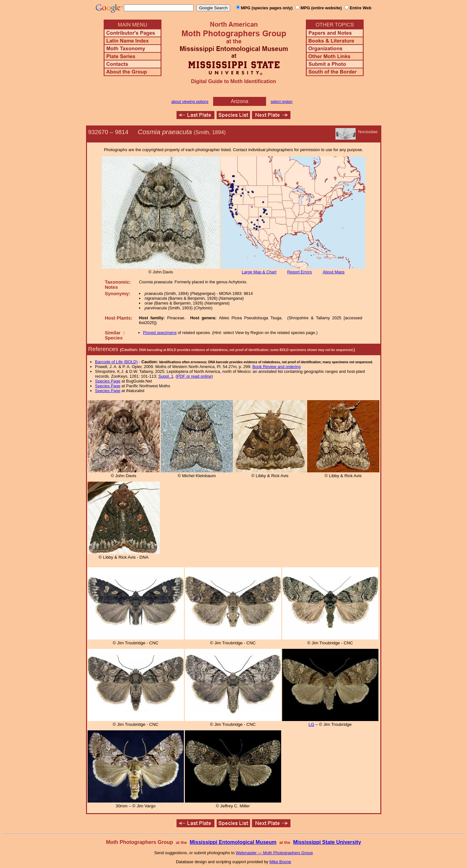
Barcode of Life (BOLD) (116, 362)
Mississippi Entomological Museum (233, 842)
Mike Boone (281, 862)
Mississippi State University (327, 842)
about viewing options (190, 102)
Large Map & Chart (259, 272)
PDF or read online (194, 376)
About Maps (333, 272)
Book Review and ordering (276, 367)
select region (281, 102)
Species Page (108, 381)
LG (311, 724)
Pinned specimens (160, 333)
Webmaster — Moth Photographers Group (274, 853)
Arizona (239, 101)
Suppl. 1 (166, 376)
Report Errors (300, 272)
